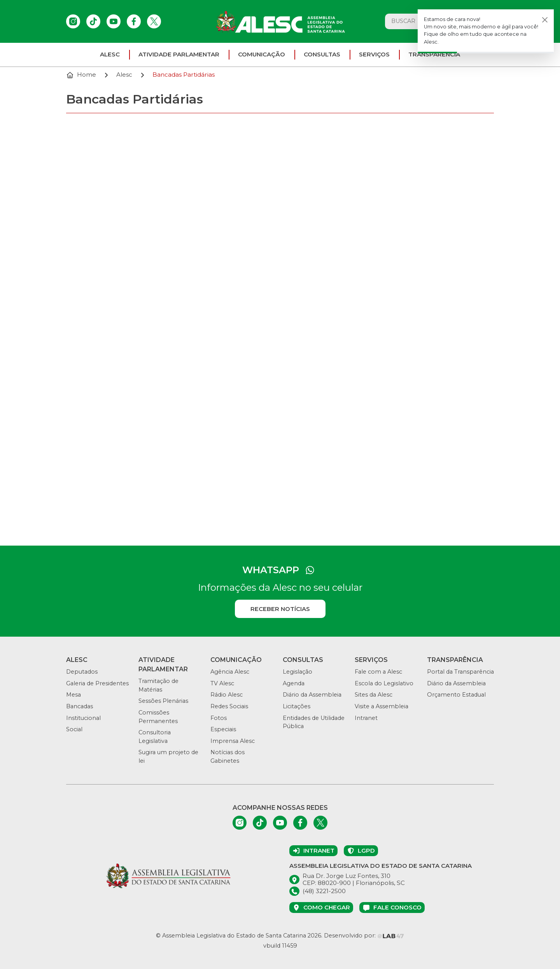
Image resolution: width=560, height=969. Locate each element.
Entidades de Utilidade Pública (314, 722)
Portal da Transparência (460, 672)
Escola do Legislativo (384, 683)
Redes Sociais (229, 706)
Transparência (434, 54)
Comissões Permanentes (158, 717)
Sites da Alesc (374, 695)
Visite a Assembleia (381, 706)
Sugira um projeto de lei (168, 757)
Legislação (297, 672)
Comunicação (262, 54)
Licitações (297, 706)
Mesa (73, 695)
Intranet (366, 718)
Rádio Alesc (227, 695)
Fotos (219, 718)
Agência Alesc (230, 672)
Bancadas (80, 706)
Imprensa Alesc (233, 741)
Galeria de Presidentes (97, 683)
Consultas (322, 54)
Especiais (223, 729)
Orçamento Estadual (456, 695)
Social (74, 729)
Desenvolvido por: (364, 936)
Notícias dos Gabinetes (227, 757)
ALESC (110, 54)
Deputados (82, 672)
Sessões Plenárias (163, 701)
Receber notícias (280, 609)
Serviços (374, 54)
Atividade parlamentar (179, 54)
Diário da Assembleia (312, 695)
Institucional (83, 718)
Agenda (294, 683)
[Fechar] (545, 20)
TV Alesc (222, 683)
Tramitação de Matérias (158, 685)
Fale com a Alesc (378, 672)
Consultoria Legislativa (155, 737)
